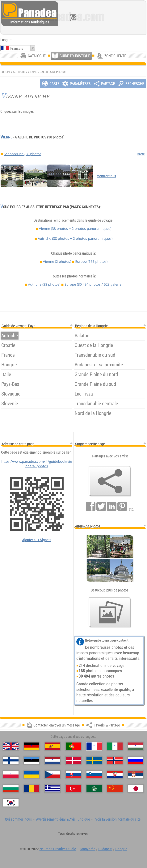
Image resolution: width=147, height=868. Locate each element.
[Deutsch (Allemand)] (32, 746)
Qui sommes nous (18, 819)
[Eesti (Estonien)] (32, 760)
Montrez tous (106, 176)
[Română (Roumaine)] (32, 789)
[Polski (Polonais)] (11, 774)
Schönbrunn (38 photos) (23, 154)
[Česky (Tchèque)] (52, 774)
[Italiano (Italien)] (115, 746)
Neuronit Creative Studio (58, 849)
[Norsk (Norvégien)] (115, 760)
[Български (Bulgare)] (11, 789)
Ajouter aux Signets (37, 540)
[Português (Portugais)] (73, 746)
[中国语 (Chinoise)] (115, 789)
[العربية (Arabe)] (94, 789)
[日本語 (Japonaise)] (136, 789)
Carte (141, 154)
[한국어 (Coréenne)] (11, 803)
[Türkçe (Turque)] (73, 789)
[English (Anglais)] (11, 746)
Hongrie (121, 849)
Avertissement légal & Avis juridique (63, 819)
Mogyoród (88, 849)
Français (17, 48)
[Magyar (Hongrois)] (136, 746)
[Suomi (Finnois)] (11, 760)
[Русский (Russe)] (136, 760)
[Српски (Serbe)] (136, 774)
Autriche (19, 72)
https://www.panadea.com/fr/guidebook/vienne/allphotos (37, 464)
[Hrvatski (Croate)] (115, 774)
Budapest (105, 849)
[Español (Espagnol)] (52, 746)
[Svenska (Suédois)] (94, 760)
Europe (91, 261)
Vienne (33, 72)
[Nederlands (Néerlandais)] (52, 760)
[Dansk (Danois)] (73, 760)
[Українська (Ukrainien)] (32, 774)
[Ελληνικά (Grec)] (52, 789)
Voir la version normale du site (118, 819)
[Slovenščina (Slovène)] (94, 774)
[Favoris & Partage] (110, 481)
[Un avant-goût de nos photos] (110, 612)
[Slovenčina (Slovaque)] (73, 774)
